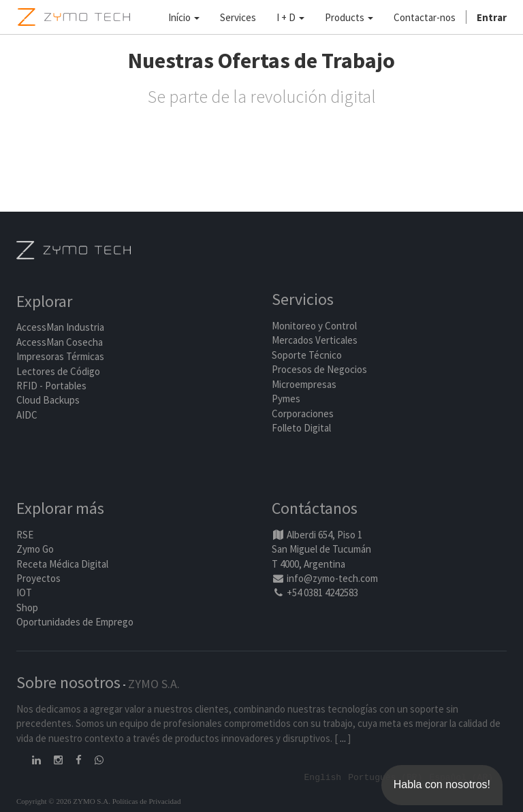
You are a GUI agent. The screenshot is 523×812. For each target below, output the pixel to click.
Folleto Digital (302, 428)
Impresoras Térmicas (60, 356)
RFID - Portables (51, 386)
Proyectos (38, 578)
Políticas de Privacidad (147, 801)
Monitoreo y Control (314, 326)
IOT (24, 592)
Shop (27, 607)
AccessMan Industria (60, 327)
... (343, 738)
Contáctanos (315, 508)
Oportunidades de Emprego (75, 622)
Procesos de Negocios (319, 369)
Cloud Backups (48, 400)
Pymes (286, 399)
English (323, 777)
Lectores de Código (58, 371)
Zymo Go (35, 549)
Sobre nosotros (68, 682)
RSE (25, 535)
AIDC (27, 415)
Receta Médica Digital (62, 564)
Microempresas (304, 384)
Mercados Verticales (315, 340)
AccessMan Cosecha (60, 342)
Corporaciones (303, 413)
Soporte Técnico (307, 355)
